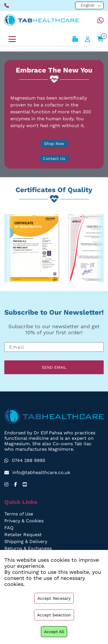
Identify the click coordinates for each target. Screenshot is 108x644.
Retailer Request (23, 535)
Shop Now (54, 144)
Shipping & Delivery (26, 541)
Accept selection (54, 615)
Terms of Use (19, 514)
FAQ (9, 528)
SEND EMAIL (54, 367)
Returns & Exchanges (28, 548)
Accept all (54, 632)
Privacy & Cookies (24, 521)
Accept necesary (54, 598)
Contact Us (54, 158)
